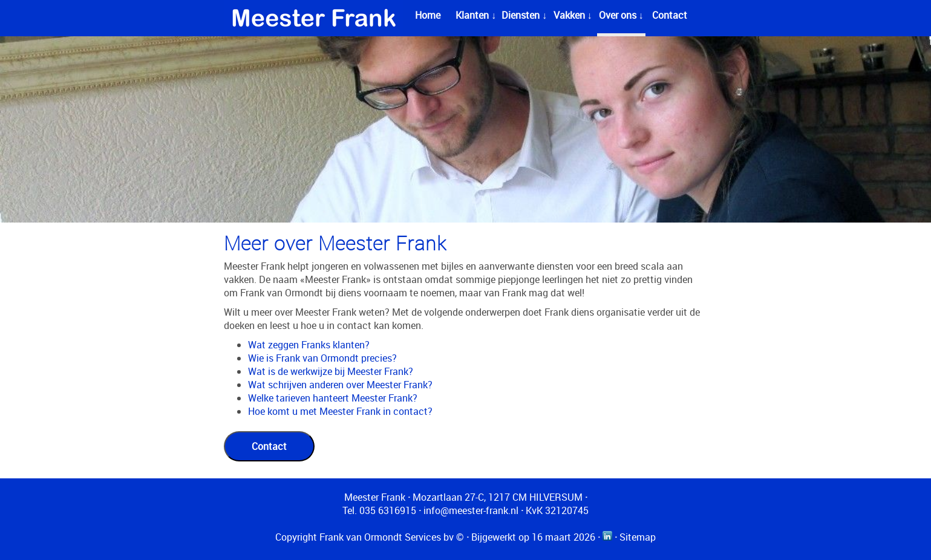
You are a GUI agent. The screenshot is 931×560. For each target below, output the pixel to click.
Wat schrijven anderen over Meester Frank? (340, 385)
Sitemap (638, 537)
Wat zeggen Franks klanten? (309, 345)
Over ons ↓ (621, 15)
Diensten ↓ (524, 15)
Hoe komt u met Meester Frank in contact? (340, 411)
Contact (670, 15)
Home (428, 15)
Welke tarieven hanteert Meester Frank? (333, 398)
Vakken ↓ (573, 15)
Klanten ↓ (476, 15)
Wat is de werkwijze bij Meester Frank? (331, 371)
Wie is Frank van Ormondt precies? (322, 358)
